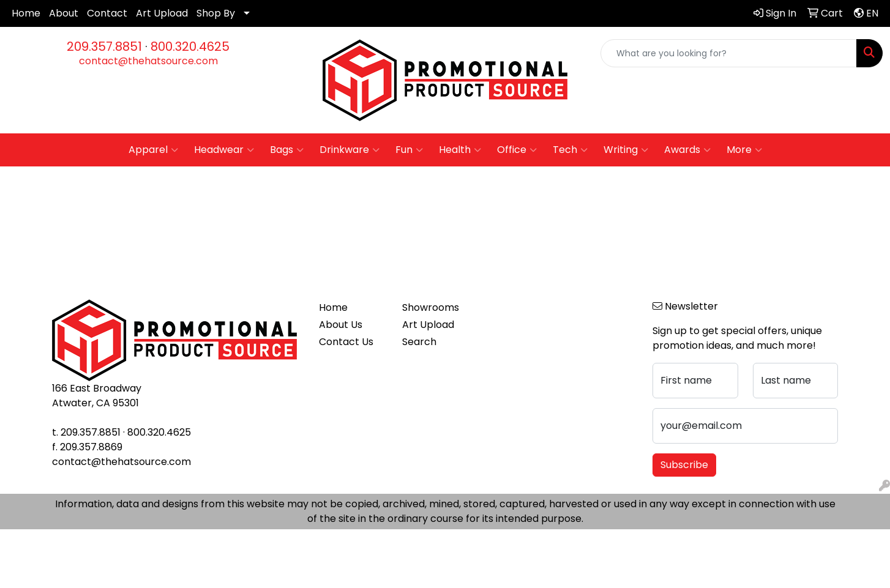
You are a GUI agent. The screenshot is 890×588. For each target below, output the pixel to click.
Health (460, 150)
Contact (107, 13)
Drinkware (350, 150)
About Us (341, 325)
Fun (409, 150)
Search (419, 342)
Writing (626, 150)
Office (517, 150)
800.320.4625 (190, 47)
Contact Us (346, 342)
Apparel (153, 150)
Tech (570, 150)
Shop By (216, 13)
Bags (287, 150)
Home (26, 13)
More (744, 150)
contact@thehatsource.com (148, 61)
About (64, 13)
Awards (687, 150)
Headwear (224, 150)
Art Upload (162, 13)
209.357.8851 (104, 47)
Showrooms (431, 307)
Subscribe (684, 465)
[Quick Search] (729, 53)
